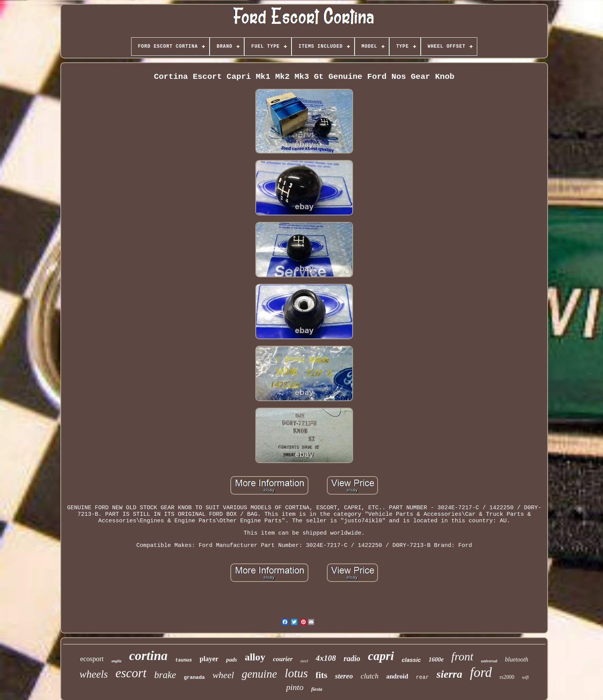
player (209, 659)
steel (304, 661)
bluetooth (516, 659)
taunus (184, 660)
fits (322, 675)
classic (411, 660)
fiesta (317, 689)
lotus (296, 673)
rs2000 (507, 677)
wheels (94, 674)
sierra (449, 674)
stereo (344, 676)
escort (131, 673)
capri (381, 656)
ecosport (92, 659)
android (397, 676)
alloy (255, 657)
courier (283, 659)
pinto (295, 687)
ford (481, 672)
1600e (436, 659)
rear (422, 677)
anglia (117, 661)
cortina (148, 656)
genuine (259, 674)
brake (165, 675)
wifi (525, 677)
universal (489, 661)
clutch (370, 676)
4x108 (326, 658)
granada (194, 677)
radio (352, 658)
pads (232, 660)
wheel (223, 675)
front (462, 656)
